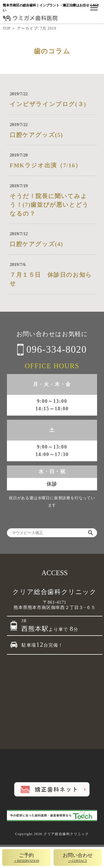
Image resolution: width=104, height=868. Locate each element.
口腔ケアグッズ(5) (36, 135)
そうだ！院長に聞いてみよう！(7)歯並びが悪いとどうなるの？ (49, 205)
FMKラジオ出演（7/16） (46, 165)
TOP (7, 28)
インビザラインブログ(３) (48, 104)
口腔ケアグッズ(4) (36, 244)
